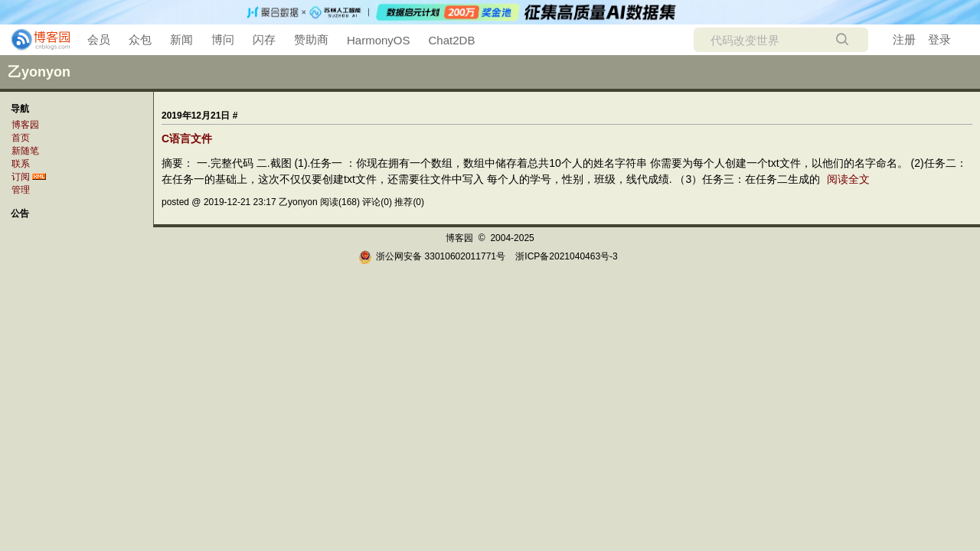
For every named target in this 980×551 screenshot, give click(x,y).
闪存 (264, 39)
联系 (21, 164)
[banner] (34, 40)
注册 (904, 39)
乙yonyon (39, 72)
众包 (140, 39)
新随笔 (25, 151)
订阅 (21, 177)
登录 (939, 39)
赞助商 (311, 39)
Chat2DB (452, 40)
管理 (21, 190)
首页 (21, 138)
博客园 (25, 125)
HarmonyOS (379, 40)
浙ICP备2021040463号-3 (566, 256)
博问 (223, 39)
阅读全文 (848, 179)
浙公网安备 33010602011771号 (432, 256)
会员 (99, 39)
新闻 (181, 39)
